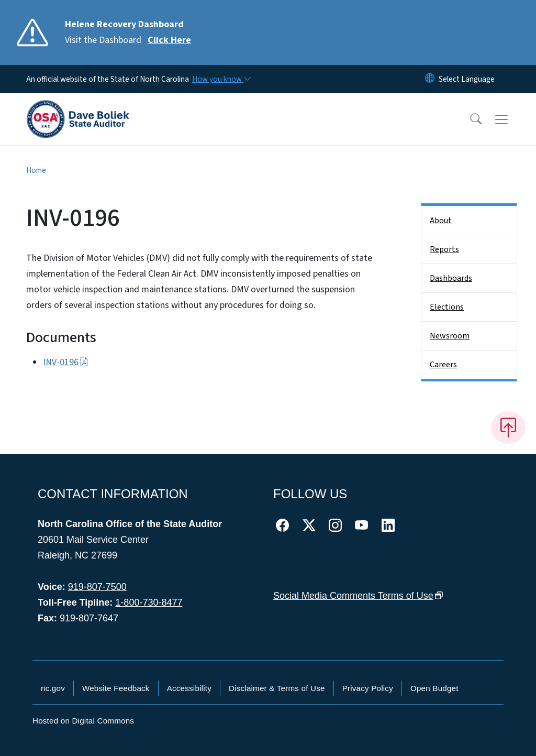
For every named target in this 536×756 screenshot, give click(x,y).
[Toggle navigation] (511, 119)
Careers (443, 365)
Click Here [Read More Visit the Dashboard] (169, 40)
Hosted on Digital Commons (83, 721)
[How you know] (221, 79)
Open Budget (434, 688)
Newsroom (450, 336)
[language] (467, 79)
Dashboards (451, 278)
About (441, 221)
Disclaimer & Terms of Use (277, 688)
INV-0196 (66, 362)
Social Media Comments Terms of (358, 596)
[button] (469, 119)
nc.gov (53, 688)
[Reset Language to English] (430, 79)
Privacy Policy (368, 688)
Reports (444, 249)
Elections (447, 307)
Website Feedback (116, 688)
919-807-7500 (97, 587)
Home (36, 170)
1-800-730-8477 (149, 602)
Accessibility (189, 688)
